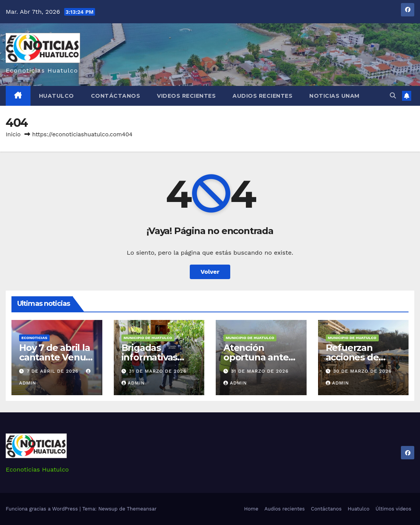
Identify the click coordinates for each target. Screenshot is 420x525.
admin (133, 383)
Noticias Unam (334, 96)
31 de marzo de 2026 (157, 371)
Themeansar (142, 509)
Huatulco (57, 96)
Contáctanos (116, 96)
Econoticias (34, 338)
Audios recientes (262, 96)
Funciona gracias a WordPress (43, 509)
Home (251, 509)
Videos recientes (186, 96)
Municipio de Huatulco (148, 338)
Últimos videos (393, 509)
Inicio (13, 134)
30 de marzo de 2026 (362, 371)
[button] (393, 96)
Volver (210, 272)
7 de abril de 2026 (54, 371)
